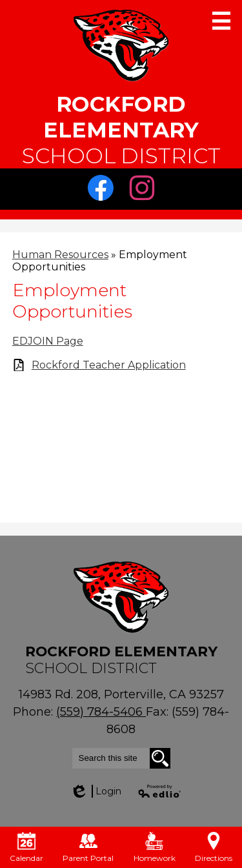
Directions (214, 847)
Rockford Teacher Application (109, 365)
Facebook (104, 191)
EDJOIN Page (48, 341)
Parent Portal (88, 847)
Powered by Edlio (160, 791)
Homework (155, 847)
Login (96, 791)
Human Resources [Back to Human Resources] (60, 255)
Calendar (26, 847)
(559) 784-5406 (101, 712)
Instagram (145, 191)
